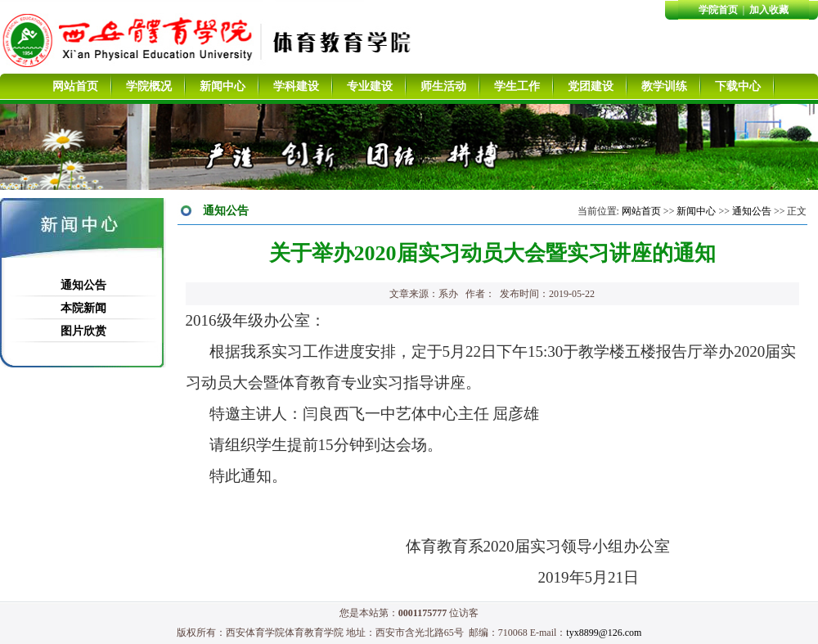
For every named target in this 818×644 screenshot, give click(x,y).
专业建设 (370, 86)
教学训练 (664, 86)
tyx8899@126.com (604, 633)
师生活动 (443, 86)
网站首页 (75, 86)
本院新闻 (83, 308)
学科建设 (296, 86)
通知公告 (83, 285)
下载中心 (738, 86)
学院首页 (718, 10)
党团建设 (591, 86)
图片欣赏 (83, 331)
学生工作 (517, 86)
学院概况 (149, 86)
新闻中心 (222, 86)
